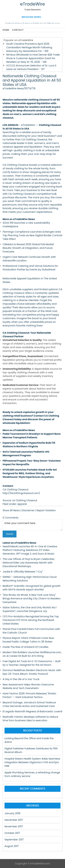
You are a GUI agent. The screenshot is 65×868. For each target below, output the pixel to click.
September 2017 (14, 840)
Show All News (11, 510)
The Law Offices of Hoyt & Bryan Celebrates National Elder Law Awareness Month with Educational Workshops (29, 563)
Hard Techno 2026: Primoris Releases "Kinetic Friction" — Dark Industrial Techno (29, 695)
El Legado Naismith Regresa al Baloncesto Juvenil (32, 711)
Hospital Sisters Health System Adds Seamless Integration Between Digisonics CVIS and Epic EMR (32, 762)
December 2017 (14, 820)
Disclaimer (28, 510)
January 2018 (12, 813)
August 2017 (12, 846)
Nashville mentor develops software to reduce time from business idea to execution (30, 719)
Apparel (22, 504)
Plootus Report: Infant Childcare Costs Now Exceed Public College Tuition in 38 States (28, 640)
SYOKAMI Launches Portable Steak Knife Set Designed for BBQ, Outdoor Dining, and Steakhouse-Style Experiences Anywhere (30, 473)
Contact (18, 30)
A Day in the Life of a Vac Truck (21, 679)
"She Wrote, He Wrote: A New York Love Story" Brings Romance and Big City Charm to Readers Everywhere (32, 598)
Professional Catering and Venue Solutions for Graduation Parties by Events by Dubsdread (30, 268)
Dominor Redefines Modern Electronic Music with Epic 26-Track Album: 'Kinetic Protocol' (32, 672)
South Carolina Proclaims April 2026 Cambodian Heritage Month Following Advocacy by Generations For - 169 (29, 47)
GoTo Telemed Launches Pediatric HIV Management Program (26, 454)
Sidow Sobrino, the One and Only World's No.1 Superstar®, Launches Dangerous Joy (30, 609)
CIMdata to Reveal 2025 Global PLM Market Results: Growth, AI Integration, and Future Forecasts (28, 248)
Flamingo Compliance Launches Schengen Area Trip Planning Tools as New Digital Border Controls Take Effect (32, 235)
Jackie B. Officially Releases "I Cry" (23, 572)
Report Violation (46, 510)
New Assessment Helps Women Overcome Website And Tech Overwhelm (28, 686)
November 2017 (14, 826)
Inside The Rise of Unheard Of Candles (25, 647)
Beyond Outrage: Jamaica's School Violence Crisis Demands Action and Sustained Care (29, 704)
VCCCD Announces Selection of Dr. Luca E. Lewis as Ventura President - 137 (32, 67)
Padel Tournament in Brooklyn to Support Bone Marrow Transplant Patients (32, 436)
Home (6, 30)
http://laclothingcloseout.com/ (21, 493)
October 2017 (12, 833)
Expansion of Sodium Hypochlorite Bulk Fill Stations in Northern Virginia (29, 445)
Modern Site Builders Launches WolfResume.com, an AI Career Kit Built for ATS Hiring (32, 654)
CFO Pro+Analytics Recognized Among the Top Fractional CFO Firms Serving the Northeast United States (31, 620)
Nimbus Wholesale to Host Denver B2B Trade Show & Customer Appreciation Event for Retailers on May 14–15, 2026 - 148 (33, 58)
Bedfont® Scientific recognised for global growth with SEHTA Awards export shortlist (32, 588)
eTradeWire (32, 4)
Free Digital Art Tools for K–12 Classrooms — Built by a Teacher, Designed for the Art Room (32, 663)
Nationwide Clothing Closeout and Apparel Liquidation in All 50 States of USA (32, 80)
